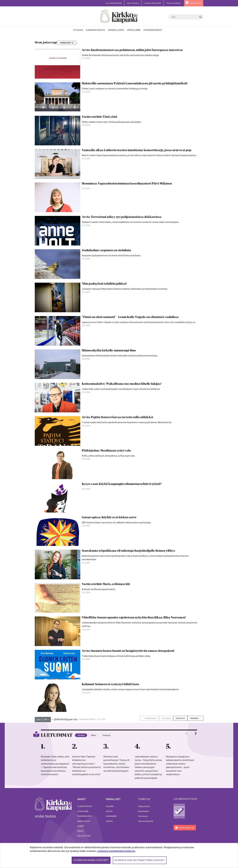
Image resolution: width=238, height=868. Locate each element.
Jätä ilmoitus (133, 3)
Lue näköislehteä (114, 3)
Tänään (81, 735)
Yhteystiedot (144, 806)
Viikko (93, 735)
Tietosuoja (143, 816)
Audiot (81, 826)
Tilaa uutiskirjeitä (146, 821)
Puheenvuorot (85, 816)
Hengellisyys (84, 821)
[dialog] (119, 855)
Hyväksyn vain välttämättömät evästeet (140, 860)
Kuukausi (107, 735)
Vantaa (109, 821)
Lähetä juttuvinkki (153, 3)
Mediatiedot (144, 811)
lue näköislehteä (184, 799)
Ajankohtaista (85, 806)
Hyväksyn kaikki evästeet (91, 860)
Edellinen (166, 718)
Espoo (109, 811)
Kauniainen (111, 816)
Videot (81, 831)
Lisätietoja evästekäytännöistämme (116, 851)
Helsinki (110, 806)
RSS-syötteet (84, 836)
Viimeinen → (195, 718)
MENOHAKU (196, 3)
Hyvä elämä (83, 811)
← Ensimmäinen (149, 718)
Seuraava (180, 718)
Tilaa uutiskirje (173, 3)
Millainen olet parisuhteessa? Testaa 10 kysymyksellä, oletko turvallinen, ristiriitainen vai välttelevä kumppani (116, 764)
